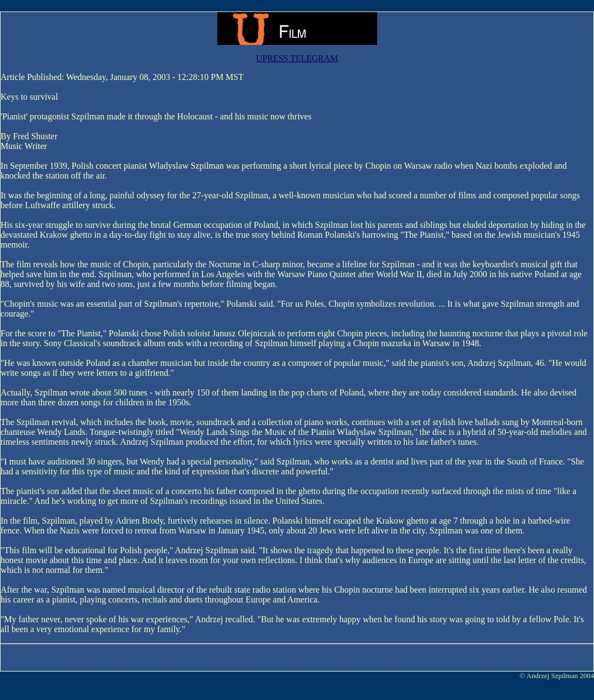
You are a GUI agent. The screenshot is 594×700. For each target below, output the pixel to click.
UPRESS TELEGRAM (297, 58)
